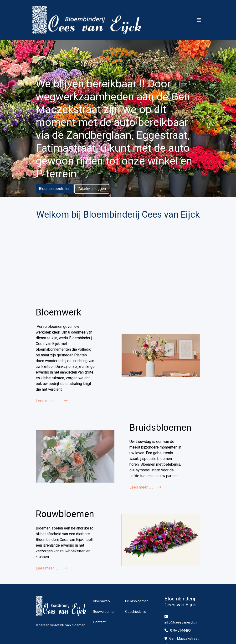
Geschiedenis (136, 612)
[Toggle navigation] (199, 20)
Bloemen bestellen (55, 189)
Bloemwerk (102, 601)
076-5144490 (178, 630)
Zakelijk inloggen (92, 189)
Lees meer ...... (52, 401)
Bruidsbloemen (137, 601)
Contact (99, 622)
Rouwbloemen (104, 612)
